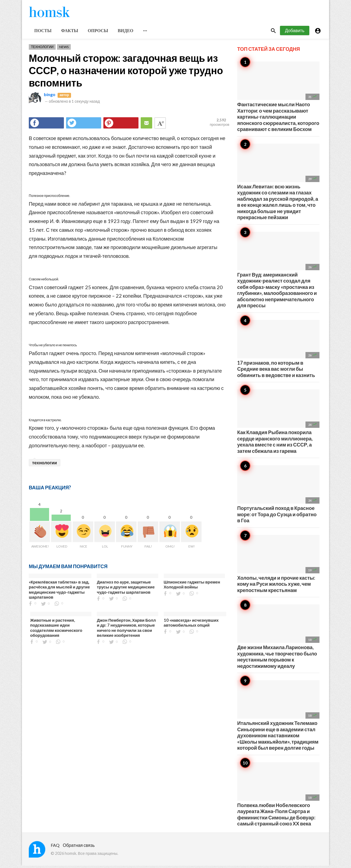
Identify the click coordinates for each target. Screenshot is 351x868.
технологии (45, 465)
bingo (50, 97)
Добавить (295, 33)
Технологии (42, 49)
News (64, 49)
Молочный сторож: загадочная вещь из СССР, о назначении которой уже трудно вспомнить (126, 72)
